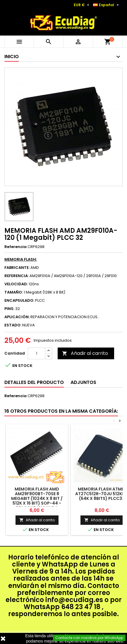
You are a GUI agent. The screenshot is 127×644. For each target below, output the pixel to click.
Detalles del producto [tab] (34, 382)
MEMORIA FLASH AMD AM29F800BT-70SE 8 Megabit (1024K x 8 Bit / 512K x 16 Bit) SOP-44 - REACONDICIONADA (37, 498)
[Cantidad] (37, 353)
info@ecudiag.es (74, 600)
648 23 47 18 (81, 607)
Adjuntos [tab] (83, 382)
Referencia (16, 247)
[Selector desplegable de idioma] (107, 5)
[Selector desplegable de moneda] (82, 5)
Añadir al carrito (85, 353)
